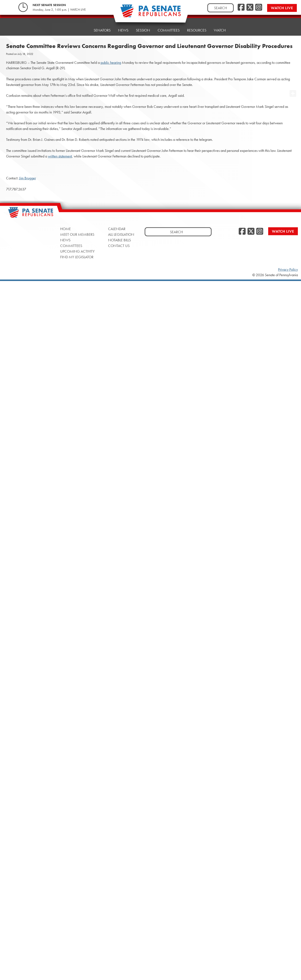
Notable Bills (119, 240)
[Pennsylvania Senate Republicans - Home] (150, 13)
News (123, 30)
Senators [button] (102, 30)
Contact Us (119, 245)
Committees (169, 30)
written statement (60, 156)
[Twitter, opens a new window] (250, 8)
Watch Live (282, 8)
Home (81, 30)
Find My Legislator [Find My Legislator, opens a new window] (77, 257)
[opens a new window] (293, 85)
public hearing (111, 63)
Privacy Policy (288, 270)
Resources (197, 30)
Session (143, 30)
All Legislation (121, 234)
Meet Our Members (77, 234)
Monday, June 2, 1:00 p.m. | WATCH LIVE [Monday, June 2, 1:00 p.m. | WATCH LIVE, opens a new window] (59, 10)
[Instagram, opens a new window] (259, 8)
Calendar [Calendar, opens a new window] (117, 229)
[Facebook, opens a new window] (241, 8)
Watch (220, 30)
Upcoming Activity (77, 251)
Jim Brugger (27, 178)
